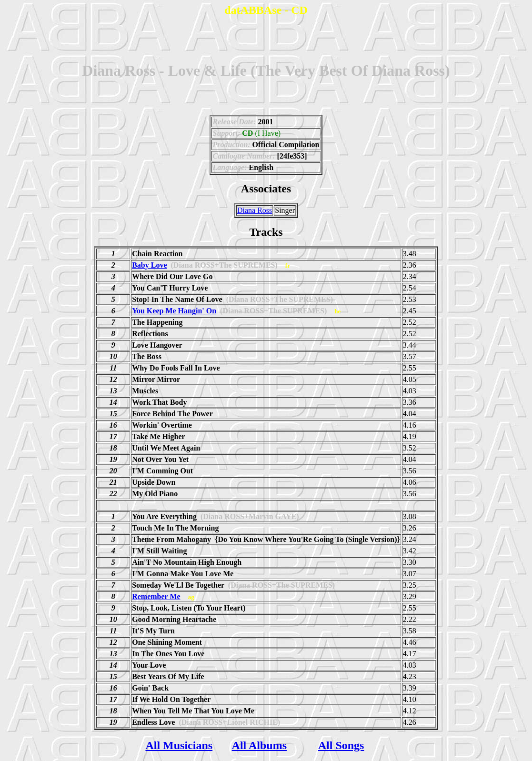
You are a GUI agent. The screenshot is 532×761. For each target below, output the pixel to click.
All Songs (341, 745)
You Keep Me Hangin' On (174, 311)
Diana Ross (255, 210)
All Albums (259, 745)
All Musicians (179, 745)
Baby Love (149, 265)
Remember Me (156, 596)
